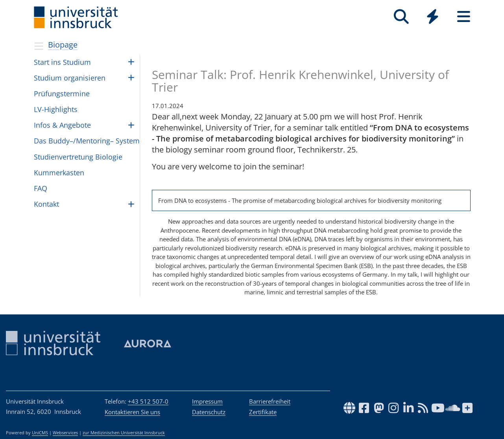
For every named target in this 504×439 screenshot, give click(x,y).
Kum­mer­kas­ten (59, 173)
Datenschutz (209, 412)
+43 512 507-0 (148, 401)
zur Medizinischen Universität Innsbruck (124, 433)
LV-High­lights (56, 109)
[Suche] (402, 17)
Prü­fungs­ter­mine (62, 94)
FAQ (41, 188)
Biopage (63, 45)
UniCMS (40, 433)
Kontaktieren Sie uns (132, 412)
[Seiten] (464, 17)
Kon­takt (46, 204)
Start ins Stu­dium (62, 62)
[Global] (433, 17)
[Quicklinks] (433, 17)
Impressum (207, 401)
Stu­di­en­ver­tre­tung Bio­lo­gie (78, 157)
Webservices (65, 433)
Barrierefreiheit (270, 401)
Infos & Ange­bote (62, 125)
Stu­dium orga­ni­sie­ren (70, 78)
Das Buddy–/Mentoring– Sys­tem (87, 141)
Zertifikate (263, 412)
